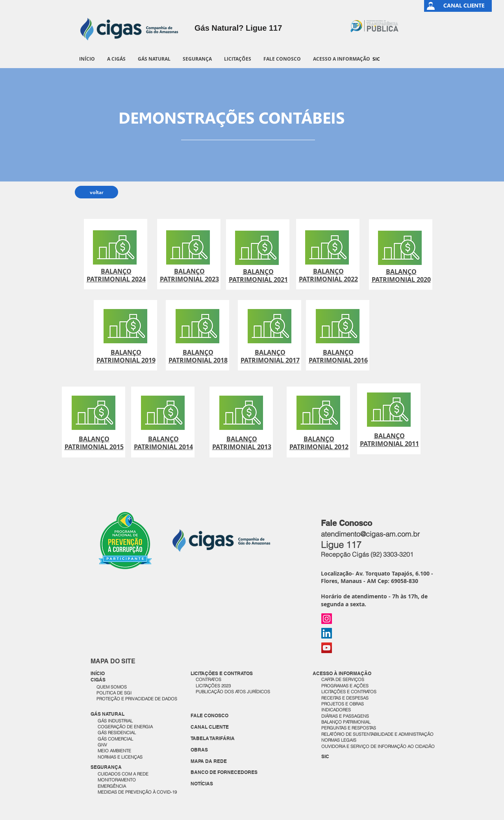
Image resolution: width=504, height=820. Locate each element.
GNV (102, 745)
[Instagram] (327, 619)
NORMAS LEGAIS (339, 740)
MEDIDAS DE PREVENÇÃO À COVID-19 (137, 792)
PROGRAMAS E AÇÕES (345, 686)
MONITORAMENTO (117, 780)
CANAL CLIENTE (210, 727)
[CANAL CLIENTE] (464, 6)
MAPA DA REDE (209, 761)
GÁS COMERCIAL (115, 739)
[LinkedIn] (327, 633)
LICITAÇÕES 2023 (213, 686)
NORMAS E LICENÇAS (120, 757)
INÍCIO (98, 673)
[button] (116, 59)
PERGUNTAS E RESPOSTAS (349, 728)
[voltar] (96, 192)
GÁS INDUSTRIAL (115, 721)
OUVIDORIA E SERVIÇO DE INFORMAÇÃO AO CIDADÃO (378, 746)
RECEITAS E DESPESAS (345, 698)
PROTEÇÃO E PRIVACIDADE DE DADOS (137, 699)
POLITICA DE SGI (114, 693)
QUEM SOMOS (112, 687)
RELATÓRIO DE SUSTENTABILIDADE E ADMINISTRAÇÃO (377, 734)
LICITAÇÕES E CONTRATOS (349, 692)
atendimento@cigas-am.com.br (370, 534)
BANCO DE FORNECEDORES (224, 772)
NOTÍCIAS (202, 784)
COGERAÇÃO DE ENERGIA (125, 727)
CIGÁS (98, 680)
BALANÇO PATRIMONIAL (346, 722)
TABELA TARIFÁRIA (213, 738)
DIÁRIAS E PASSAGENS (345, 716)
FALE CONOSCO (209, 715)
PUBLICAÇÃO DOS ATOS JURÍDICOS (233, 692)
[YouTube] (327, 648)
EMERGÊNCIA (112, 786)
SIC (325, 756)
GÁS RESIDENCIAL (117, 733)
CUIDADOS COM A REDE (123, 774)
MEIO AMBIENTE (114, 751)
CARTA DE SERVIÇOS (343, 679)
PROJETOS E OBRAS (343, 704)
